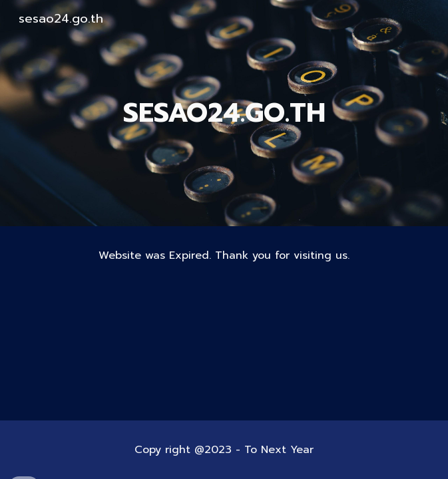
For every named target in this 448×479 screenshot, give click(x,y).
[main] (224, 113)
